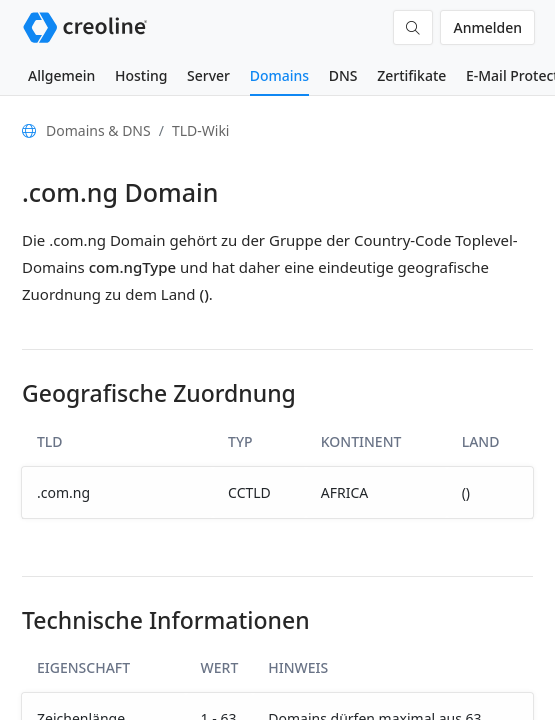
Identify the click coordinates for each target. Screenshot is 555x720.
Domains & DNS (98, 130)
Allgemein (61, 75)
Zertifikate (411, 75)
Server (208, 75)
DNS (343, 75)
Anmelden (487, 27)
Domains (279, 75)
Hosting (141, 75)
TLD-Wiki (201, 130)
